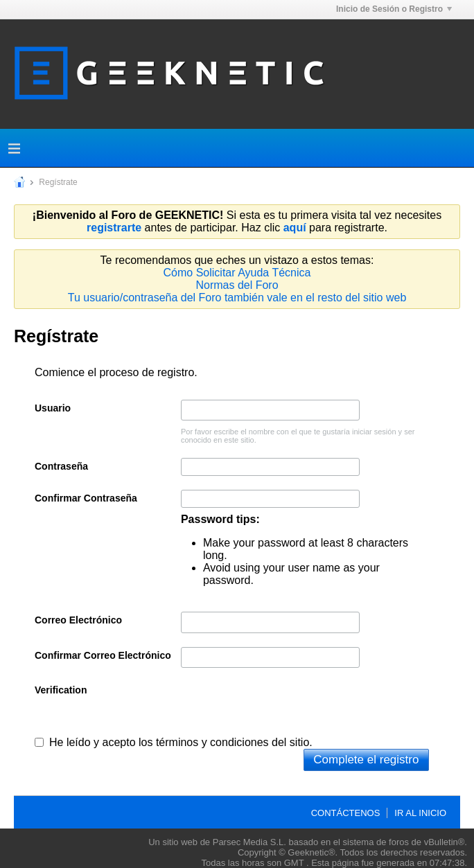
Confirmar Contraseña (86, 498)
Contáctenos (346, 813)
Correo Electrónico (78, 620)
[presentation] (286, 709)
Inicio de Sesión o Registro (394, 9)
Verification (61, 690)
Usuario (53, 408)
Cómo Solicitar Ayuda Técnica (237, 273)
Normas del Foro (237, 285)
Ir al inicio (420, 813)
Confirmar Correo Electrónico (103, 655)
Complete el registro (366, 760)
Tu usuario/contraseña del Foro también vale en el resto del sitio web (237, 298)
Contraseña (61, 466)
